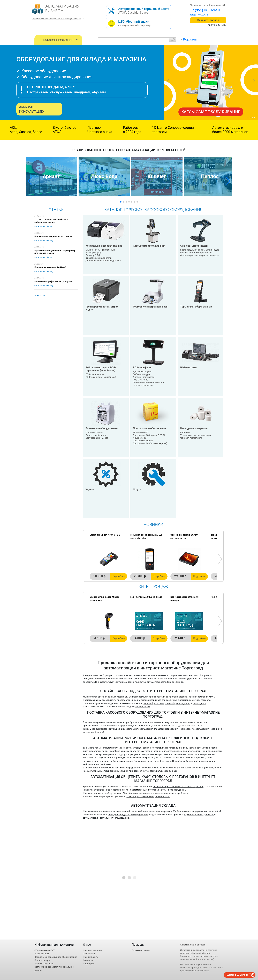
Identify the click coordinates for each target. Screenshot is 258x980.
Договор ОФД (93, 255)
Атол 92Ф (170, 703)
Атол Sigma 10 (183, 703)
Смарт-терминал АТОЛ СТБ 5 (105, 535)
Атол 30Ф (148, 703)
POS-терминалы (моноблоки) (101, 377)
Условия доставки (44, 964)
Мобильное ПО (141, 432)
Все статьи (40, 295)
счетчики (215, 729)
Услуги (137, 489)
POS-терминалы (146, 796)
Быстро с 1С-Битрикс (237, 975)
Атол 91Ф (159, 703)
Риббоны (185, 432)
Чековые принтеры (143, 385)
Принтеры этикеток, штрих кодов (102, 308)
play (168, 117)
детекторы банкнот (93, 732)
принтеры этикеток (139, 771)
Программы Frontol (143, 441)
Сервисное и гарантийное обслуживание (56, 957)
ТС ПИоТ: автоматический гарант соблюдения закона (52, 221)
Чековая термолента (191, 438)
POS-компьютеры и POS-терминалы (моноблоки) (101, 369)
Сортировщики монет (97, 438)
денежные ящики (119, 771)
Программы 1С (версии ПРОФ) (149, 435)
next (254, 81)
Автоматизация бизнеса (193, 945)
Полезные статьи (141, 950)
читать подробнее (43, 226)
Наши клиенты (91, 957)
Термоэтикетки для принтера (196, 435)
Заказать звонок (208, 20)
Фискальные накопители (98, 258)
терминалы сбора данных (163, 771)
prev (168, 81)
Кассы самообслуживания (149, 246)
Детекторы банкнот (96, 435)
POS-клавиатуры (142, 374)
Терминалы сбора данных (196, 307)
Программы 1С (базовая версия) (150, 443)
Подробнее (119, 576)
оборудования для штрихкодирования (128, 815)
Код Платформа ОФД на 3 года (146, 597)
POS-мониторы (141, 380)
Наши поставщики (93, 950)
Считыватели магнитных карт (149, 382)
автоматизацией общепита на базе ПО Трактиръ (178, 787)
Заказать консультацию (31, 109)
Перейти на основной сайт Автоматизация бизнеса (57, 19)
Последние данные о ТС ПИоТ (50, 267)
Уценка (90, 489)
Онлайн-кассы (142, 707)
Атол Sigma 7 (199, 703)
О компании (89, 954)
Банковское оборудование (102, 428)
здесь (197, 751)
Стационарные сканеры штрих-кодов (200, 255)
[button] (30, 181)
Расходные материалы (194, 428)
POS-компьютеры (95, 374)
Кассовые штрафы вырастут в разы (53, 281)
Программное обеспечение (149, 428)
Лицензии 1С (140, 438)
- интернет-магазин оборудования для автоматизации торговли (60, 10)
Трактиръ (131, 796)
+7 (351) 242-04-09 (205, 10)
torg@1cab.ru (197, 15)
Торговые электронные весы (151, 307)
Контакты (88, 960)
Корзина (190, 39)
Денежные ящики (142, 372)
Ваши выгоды (42, 954)
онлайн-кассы (162, 796)
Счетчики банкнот (95, 432)
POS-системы (189, 368)
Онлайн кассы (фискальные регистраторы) (100, 251)
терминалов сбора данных (198, 815)
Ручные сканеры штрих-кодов (196, 252)
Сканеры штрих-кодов (194, 246)
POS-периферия (143, 368)
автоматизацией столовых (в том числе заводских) (158, 790)
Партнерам (89, 964)
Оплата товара (42, 960)
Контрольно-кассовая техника (104, 246)
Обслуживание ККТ (44, 950)
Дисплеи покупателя (144, 377)
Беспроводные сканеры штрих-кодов (200, 250)
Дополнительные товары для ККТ (103, 261)
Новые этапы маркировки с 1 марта (53, 236)
